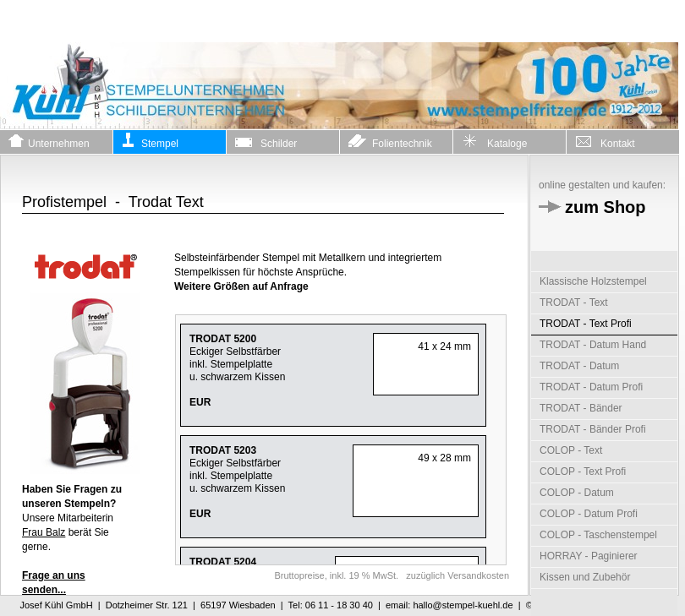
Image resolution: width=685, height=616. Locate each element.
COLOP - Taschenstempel (598, 535)
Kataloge (494, 141)
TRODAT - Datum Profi (591, 387)
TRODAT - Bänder (581, 408)
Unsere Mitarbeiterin (72, 504)
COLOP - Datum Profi (589, 514)
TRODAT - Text (574, 303)
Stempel (150, 141)
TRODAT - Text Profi (586, 324)
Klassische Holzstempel (593, 281)
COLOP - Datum (577, 493)
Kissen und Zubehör (585, 577)
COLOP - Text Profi (583, 472)
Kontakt (605, 141)
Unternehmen (49, 141)
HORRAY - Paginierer (589, 556)
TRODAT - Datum (579, 366)
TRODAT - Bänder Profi (593, 429)
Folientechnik (390, 141)
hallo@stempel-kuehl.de (463, 605)
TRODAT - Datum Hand (593, 345)
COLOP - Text (571, 450)
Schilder (266, 141)
